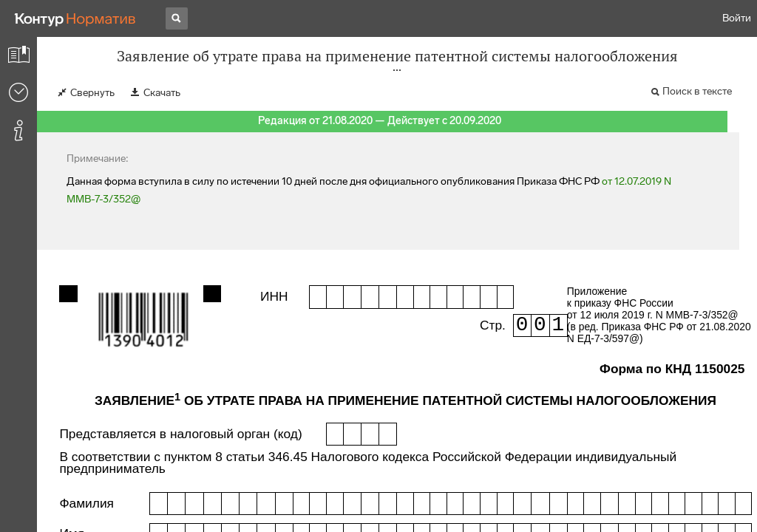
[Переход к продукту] (75, 18)
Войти (737, 18)
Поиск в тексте (697, 91)
